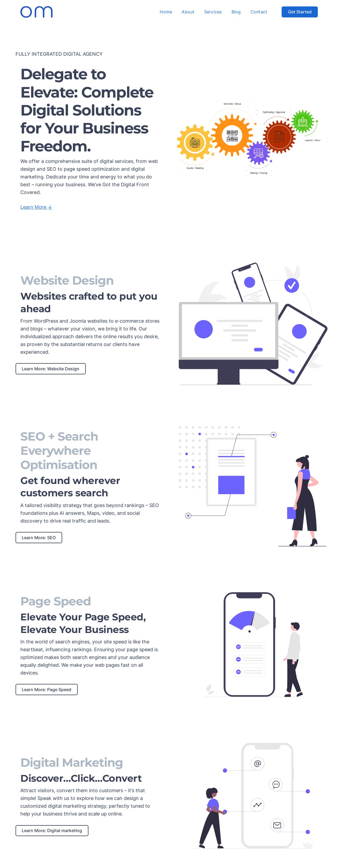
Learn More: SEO (39, 538)
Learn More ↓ (36, 207)
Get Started (300, 12)
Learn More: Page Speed (46, 690)
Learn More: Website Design (51, 369)
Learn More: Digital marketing (52, 830)
